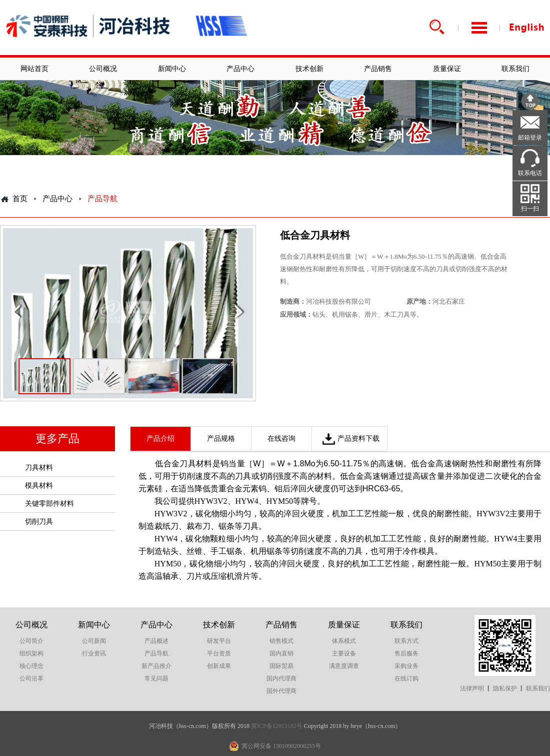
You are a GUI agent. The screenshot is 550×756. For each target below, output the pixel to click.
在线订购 (406, 678)
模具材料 (39, 486)
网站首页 (34, 69)
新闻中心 (172, 69)
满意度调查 (344, 666)
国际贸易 (281, 666)
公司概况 (103, 69)
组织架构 (31, 653)
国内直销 (281, 653)
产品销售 (378, 69)
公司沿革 (31, 678)
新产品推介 (156, 666)
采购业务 (406, 666)
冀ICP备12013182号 (277, 726)
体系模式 (344, 641)
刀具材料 (39, 468)
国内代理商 (281, 678)
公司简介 (31, 641)
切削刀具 (39, 522)
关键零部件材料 (49, 504)
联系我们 (515, 69)
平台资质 (219, 653)
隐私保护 (505, 688)
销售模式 (281, 641)
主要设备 (344, 653)
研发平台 (219, 641)
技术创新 (309, 69)
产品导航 (156, 653)
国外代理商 (281, 691)
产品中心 (240, 69)
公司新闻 (94, 641)
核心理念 (31, 666)
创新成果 (219, 666)
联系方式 (406, 641)
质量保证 (447, 69)
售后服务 (406, 653)
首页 (20, 199)
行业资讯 (94, 653)
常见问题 (156, 678)
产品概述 (156, 641)
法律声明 (472, 688)
